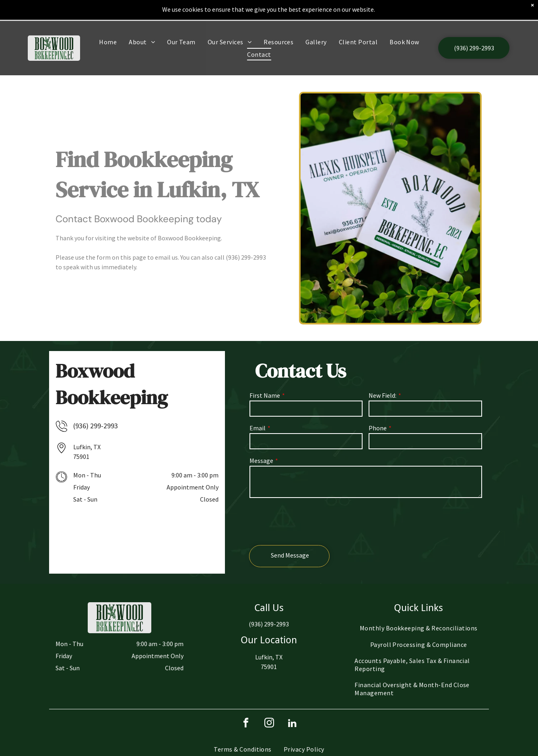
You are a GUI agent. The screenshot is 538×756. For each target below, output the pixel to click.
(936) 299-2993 (246, 257)
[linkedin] (293, 724)
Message (261, 461)
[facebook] (246, 724)
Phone (378, 428)
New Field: (382, 395)
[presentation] (311, 521)
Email (258, 428)
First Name (265, 395)
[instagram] (269, 724)
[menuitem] (108, 21)
